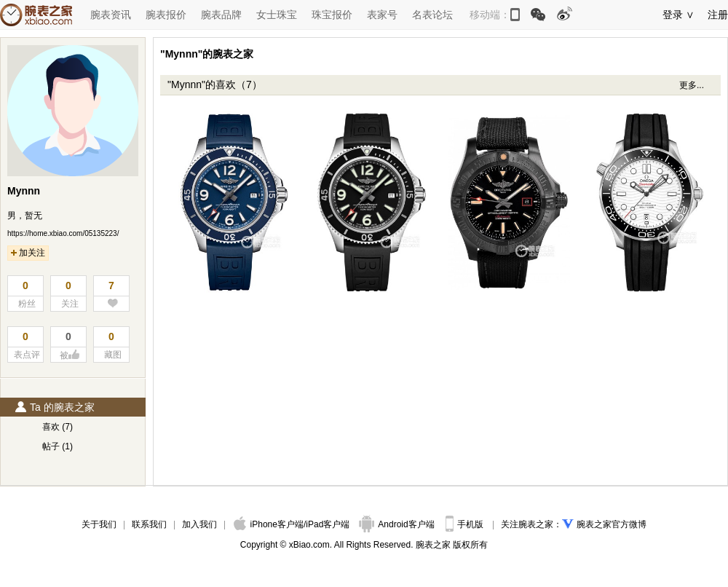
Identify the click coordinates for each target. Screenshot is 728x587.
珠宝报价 (332, 15)
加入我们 (199, 524)
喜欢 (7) (58, 427)
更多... (692, 85)
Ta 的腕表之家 (55, 407)
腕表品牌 (221, 15)
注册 (718, 15)
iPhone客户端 (269, 524)
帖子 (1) (58, 446)
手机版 (466, 524)
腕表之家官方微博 (612, 524)
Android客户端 (398, 524)
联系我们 (149, 524)
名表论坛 (432, 15)
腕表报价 (166, 15)
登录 (673, 15)
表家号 (382, 15)
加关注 (28, 253)
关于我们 (99, 524)
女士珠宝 (277, 15)
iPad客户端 (328, 524)
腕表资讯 (111, 15)
